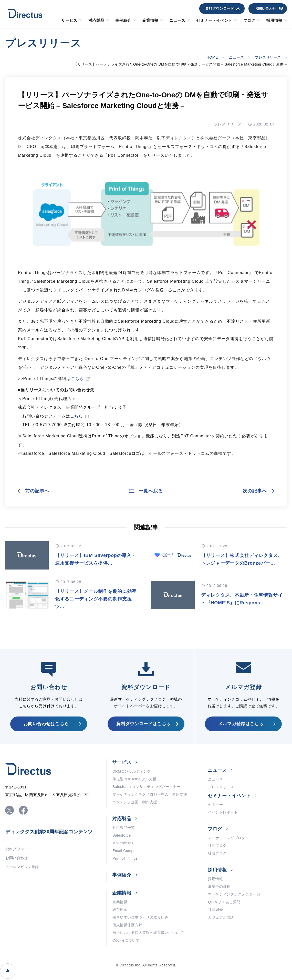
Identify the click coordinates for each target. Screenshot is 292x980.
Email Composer (127, 851)
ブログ (249, 20)
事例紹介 (123, 20)
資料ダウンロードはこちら (143, 724)
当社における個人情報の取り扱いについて (148, 933)
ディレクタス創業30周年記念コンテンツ (49, 832)
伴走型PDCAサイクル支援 (134, 779)
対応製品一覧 (124, 828)
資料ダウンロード (220, 8)
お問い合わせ (265, 8)
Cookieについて (126, 940)
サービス (69, 20)
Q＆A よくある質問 (224, 902)
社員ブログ (217, 853)
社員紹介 (215, 910)
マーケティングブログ (227, 838)
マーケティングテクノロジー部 (234, 894)
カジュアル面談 (221, 917)
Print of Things (125, 858)
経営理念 (120, 910)
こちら (77, 379)
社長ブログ (217, 846)
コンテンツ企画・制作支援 (135, 802)
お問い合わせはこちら (46, 724)
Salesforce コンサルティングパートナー (146, 787)
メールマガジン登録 (22, 867)
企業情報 (150, 20)
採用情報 (274, 20)
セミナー (215, 805)
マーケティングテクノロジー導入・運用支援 (150, 794)
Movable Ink (123, 843)
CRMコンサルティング (132, 771)
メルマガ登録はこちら (241, 724)
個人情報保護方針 (127, 925)
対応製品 (96, 20)
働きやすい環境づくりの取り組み (140, 917)
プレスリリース (268, 57)
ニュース (177, 20)
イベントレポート (223, 812)
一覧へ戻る (151, 491)
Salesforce (122, 835)
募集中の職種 (219, 887)
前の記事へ (37, 491)
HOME (212, 57)
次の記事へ (255, 491)
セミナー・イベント (214, 20)
